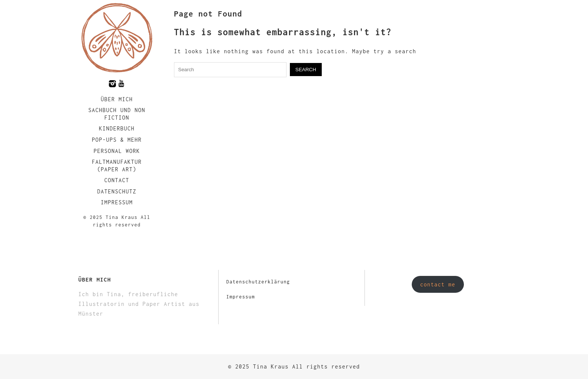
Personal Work (117, 151)
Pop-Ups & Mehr (117, 140)
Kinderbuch (117, 128)
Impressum (117, 202)
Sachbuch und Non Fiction (117, 114)
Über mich (117, 99)
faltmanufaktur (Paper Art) (117, 166)
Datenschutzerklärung (258, 282)
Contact (117, 180)
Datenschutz (117, 191)
